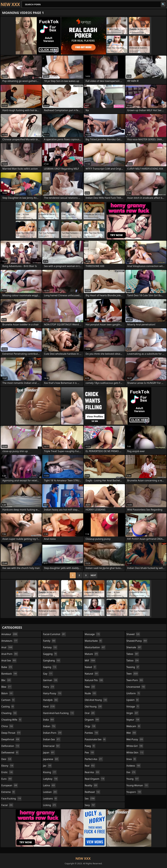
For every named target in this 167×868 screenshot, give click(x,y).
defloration (11, 746)
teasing (133, 667)
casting (8, 707)
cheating (9, 713)
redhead (92, 792)
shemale (134, 647)
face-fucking (11, 799)
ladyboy (50, 779)
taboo (133, 654)
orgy (90, 726)
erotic (7, 772)
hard (49, 707)
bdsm (7, 693)
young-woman (137, 785)
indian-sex (52, 739)
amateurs (10, 641)
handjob (51, 700)
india (49, 720)
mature (92, 654)
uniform (133, 693)
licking (50, 805)
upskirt (133, 700)
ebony (8, 766)
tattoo (133, 660)
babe (7, 667)
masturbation (95, 647)
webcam (134, 726)
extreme (8, 792)
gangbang (52, 660)
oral (90, 713)
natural (92, 674)
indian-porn (53, 733)
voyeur (133, 720)
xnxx (131, 759)
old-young (93, 707)
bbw (7, 687)
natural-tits (94, 680)
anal (7, 647)
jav (47, 766)
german (50, 680)
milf (90, 660)
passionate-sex (95, 739)
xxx (131, 772)
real (90, 766)
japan (49, 753)
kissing (50, 772)
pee (90, 753)
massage (92, 634)
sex (90, 799)
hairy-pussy (52, 693)
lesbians (50, 799)
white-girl (135, 746)
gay (48, 674)
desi (7, 759)
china (7, 726)
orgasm (92, 720)
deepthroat (11, 739)
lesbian (50, 792)
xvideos (134, 766)
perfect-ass (94, 759)
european (10, 785)
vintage (133, 707)
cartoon (8, 700)
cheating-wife (12, 720)
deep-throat (11, 733)
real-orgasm (95, 779)
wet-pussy (135, 739)
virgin (132, 713)
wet (131, 733)
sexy (90, 805)
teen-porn (135, 680)
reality (91, 785)
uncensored (136, 687)
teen (132, 674)
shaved (133, 634)
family (49, 641)
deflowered (10, 753)
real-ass (92, 772)
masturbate (94, 641)
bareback (9, 674)
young (133, 779)
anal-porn (10, 654)
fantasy (50, 647)
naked (91, 667)
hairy (49, 687)
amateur (10, 634)
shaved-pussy (137, 641)
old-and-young (96, 700)
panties (92, 733)
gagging (50, 654)
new (90, 687)
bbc (6, 680)
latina (49, 785)
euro (7, 779)
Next (93, 575)
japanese (51, 759)
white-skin (135, 753)
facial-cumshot (54, 634)
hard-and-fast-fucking (59, 713)
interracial (52, 746)
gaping (50, 667)
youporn (134, 792)
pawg (90, 746)
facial (7, 805)
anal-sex (9, 660)
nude (91, 693)
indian (49, 726)
